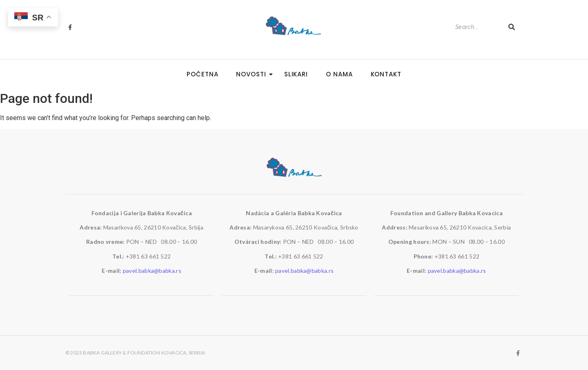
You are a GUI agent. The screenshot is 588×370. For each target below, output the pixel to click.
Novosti (253, 74)
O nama (339, 74)
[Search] (478, 27)
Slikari (296, 74)
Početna (202, 74)
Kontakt (386, 74)
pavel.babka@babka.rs (152, 271)
